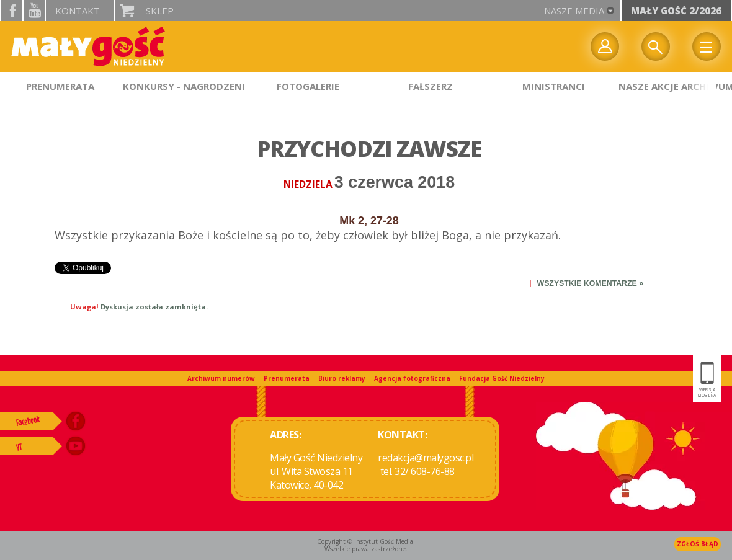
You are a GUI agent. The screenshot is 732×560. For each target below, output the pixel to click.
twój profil (605, 47)
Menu (707, 47)
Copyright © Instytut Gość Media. (366, 541)
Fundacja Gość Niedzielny (502, 378)
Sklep (160, 11)
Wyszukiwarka (656, 47)
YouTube (34, 11)
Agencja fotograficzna (412, 378)
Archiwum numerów (221, 378)
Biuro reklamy (342, 378)
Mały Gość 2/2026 (676, 11)
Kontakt (78, 11)
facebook (12, 11)
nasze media (574, 11)
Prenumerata (287, 378)
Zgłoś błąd (698, 544)
